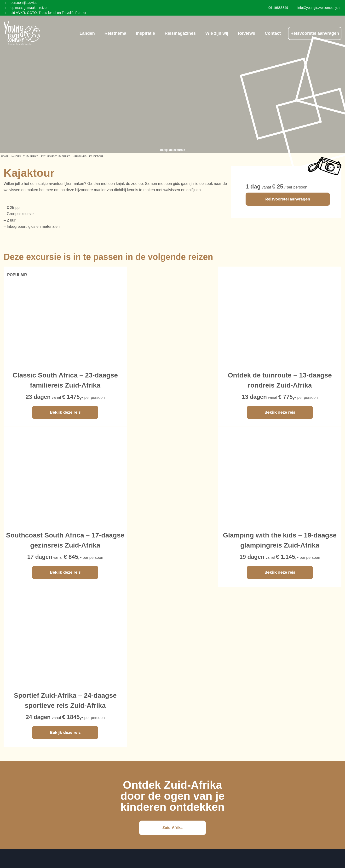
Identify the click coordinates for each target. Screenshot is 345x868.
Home (5, 157)
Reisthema (115, 33)
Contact (273, 33)
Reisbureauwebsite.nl (190, 865)
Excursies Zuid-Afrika (55, 157)
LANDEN (16, 157)
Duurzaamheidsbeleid (196, 729)
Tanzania (93, 724)
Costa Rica (94, 706)
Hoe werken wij (190, 712)
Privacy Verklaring (193, 718)
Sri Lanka (52, 718)
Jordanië (52, 729)
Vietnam (11, 729)
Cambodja (12, 724)
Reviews (247, 33)
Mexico (91, 712)
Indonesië (12, 712)
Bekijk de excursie (173, 150)
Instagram (243, 712)
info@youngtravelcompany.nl (312, 729)
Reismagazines (180, 33)
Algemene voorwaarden (198, 724)
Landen (87, 33)
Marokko (52, 724)
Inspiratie (145, 33)
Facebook (242, 706)
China (49, 712)
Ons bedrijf (187, 706)
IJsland (91, 729)
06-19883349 (299, 735)
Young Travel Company (187, 853)
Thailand (11, 718)
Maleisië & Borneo (19, 706)
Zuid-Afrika (31, 157)
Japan (50, 706)
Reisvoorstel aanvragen (315, 33)
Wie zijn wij (217, 33)
